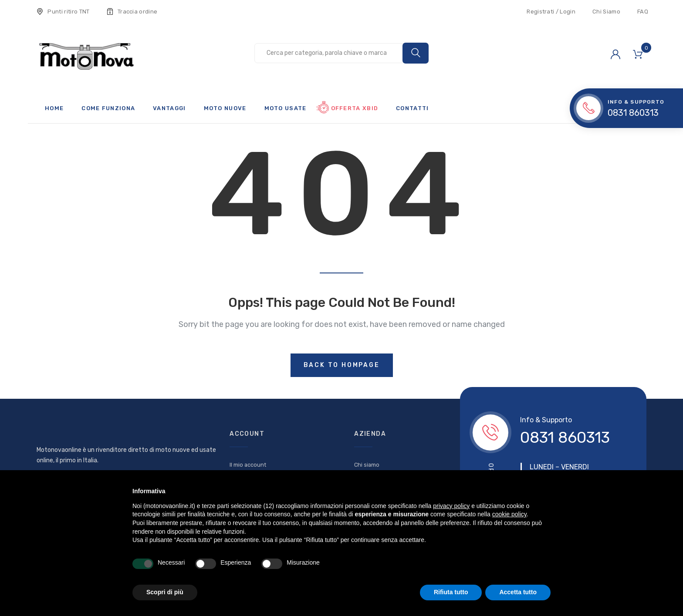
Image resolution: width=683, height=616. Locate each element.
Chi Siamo (606, 12)
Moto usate (286, 108)
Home (54, 108)
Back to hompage (342, 365)
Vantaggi (169, 108)
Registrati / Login (551, 12)
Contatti (412, 108)
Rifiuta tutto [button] (451, 592)
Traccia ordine (132, 12)
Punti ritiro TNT (63, 12)
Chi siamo (367, 465)
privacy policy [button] (451, 506)
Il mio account (248, 465)
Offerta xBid (355, 108)
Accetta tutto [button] (518, 592)
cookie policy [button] (509, 514)
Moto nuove (225, 108)
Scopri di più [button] (165, 592)
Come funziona (108, 108)
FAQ (643, 12)
